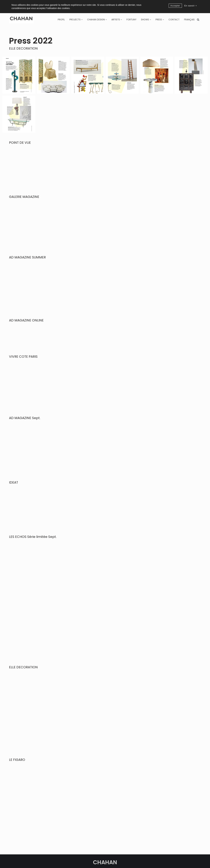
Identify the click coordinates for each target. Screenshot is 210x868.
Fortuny (131, 20)
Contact (174, 20)
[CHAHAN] (21, 20)
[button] (82, 20)
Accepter (175, 6)
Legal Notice (136, 862)
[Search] (198, 20)
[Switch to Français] (189, 20)
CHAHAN (105, 849)
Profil (61, 20)
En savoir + (191, 6)
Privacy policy (121, 862)
